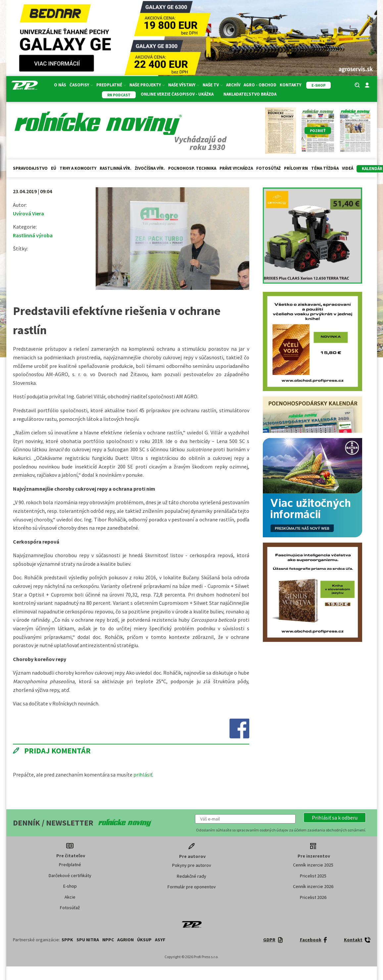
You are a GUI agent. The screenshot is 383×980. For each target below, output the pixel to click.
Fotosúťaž (268, 168)
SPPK (67, 940)
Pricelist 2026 (313, 897)
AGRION (125, 940)
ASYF (160, 940)
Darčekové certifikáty (70, 875)
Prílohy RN (296, 168)
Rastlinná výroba (33, 235)
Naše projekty (147, 85)
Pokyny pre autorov (192, 865)
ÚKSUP (144, 940)
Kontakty (290, 85)
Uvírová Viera (28, 213)
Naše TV (213, 85)
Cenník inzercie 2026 (313, 886)
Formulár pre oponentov (192, 887)
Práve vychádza (236, 168)
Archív (233, 85)
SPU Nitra (88, 940)
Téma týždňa (325, 168)
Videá (348, 168)
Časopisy (81, 85)
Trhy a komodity (78, 168)
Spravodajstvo (30, 168)
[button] (335, 818)
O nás (60, 85)
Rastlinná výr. (116, 168)
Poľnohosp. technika (192, 168)
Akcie (70, 897)
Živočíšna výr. (150, 168)
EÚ (54, 168)
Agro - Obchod (260, 85)
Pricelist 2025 (313, 876)
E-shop (70, 886)
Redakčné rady (192, 876)
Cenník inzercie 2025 (313, 865)
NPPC (108, 940)
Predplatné (111, 85)
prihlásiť (143, 775)
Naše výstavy (184, 85)
